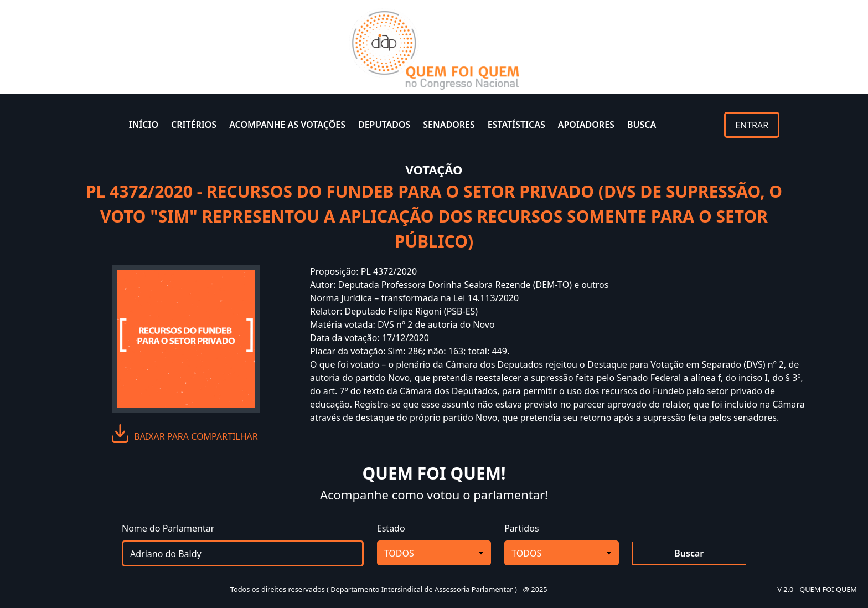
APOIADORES (586, 125)
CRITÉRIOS (194, 125)
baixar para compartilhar (196, 436)
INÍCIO (144, 125)
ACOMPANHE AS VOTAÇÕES (287, 125)
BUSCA (642, 125)
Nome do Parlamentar (168, 528)
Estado (391, 528)
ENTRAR (752, 125)
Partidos (521, 528)
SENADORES (449, 125)
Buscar (689, 553)
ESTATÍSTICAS (516, 125)
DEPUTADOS (384, 125)
